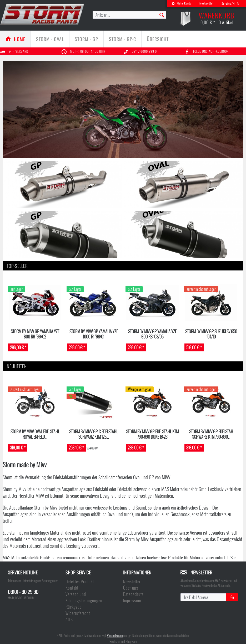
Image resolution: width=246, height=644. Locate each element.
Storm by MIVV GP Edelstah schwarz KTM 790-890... (211, 434)
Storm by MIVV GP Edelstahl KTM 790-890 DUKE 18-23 (152, 434)
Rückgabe (74, 607)
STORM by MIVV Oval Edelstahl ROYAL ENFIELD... (35, 434)
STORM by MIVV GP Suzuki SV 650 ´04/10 (211, 334)
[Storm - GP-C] (122, 39)
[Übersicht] (158, 39)
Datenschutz (133, 594)
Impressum (132, 601)
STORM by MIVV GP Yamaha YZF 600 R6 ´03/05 (152, 334)
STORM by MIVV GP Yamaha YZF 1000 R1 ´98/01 (94, 334)
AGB (69, 619)
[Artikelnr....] (130, 15)
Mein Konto (182, 3)
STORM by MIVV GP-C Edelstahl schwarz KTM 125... (94, 434)
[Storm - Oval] (50, 39)
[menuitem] (182, 4)
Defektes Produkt (80, 582)
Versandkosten (115, 635)
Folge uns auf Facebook (211, 51)
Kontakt (72, 588)
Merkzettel (207, 3)
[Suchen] (162, 14)
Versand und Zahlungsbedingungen (84, 597)
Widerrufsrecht (78, 613)
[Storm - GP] (86, 39)
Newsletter (132, 582)
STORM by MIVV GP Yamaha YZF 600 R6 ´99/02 (35, 334)
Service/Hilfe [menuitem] (230, 3)
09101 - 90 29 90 (23, 592)
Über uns (131, 588)
